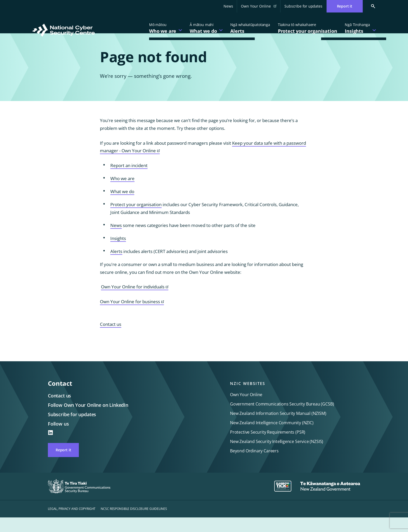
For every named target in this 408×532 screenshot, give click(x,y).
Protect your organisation (136, 219)
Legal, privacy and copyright (72, 523)
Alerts (116, 266)
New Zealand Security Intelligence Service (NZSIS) (277, 456)
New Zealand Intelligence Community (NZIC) (272, 437)
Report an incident (129, 180)
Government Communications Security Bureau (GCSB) (282, 419)
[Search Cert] (369, 6)
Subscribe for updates (303, 6)
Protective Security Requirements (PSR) (268, 447)
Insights (118, 253)
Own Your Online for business (132, 316)
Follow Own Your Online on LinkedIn (88, 420)
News (228, 6)
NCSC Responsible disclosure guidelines (134, 523)
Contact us (111, 339)
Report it (63, 464)
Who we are (122, 193)
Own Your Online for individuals (135, 302)
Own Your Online (261, 8)
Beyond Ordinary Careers (254, 465)
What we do (122, 206)
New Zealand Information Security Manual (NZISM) (278, 428)
